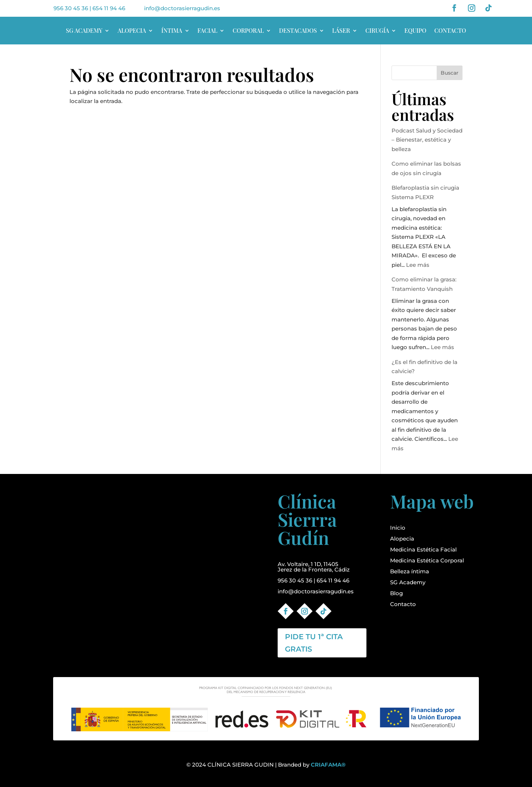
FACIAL (208, 30)
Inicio (398, 528)
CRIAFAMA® (328, 765)
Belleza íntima (410, 571)
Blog (396, 593)
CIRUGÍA (377, 30)
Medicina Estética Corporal (427, 560)
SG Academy (408, 582)
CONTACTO (450, 30)
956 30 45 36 (71, 8)
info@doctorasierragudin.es (182, 8)
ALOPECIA (132, 30)
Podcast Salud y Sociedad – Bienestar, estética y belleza (427, 140)
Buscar (450, 73)
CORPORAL (248, 30)
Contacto (403, 604)
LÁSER (341, 30)
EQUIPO (415, 30)
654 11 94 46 (109, 8)
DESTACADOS (298, 30)
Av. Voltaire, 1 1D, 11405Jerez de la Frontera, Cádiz (314, 567)
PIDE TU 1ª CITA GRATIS (314, 643)
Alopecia (402, 539)
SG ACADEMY (84, 30)
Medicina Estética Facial (423, 549)
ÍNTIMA (172, 30)
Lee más (418, 265)
